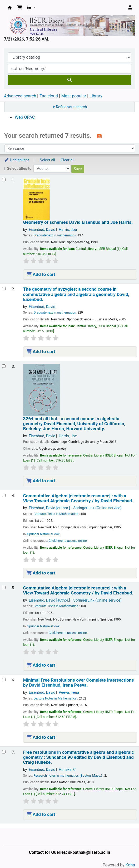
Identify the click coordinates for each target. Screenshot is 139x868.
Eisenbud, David (42, 230)
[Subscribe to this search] (99, 136)
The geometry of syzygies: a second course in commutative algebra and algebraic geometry (76, 294)
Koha (130, 865)
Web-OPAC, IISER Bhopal (10, 8)
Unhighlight (17, 160)
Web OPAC (25, 117)
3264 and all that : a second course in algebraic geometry (74, 424)
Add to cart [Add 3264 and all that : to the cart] (41, 481)
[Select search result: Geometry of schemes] (4, 180)
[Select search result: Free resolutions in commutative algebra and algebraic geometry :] (4, 752)
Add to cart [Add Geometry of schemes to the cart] (41, 274)
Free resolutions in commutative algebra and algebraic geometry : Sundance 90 (79, 757)
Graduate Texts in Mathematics (56, 514)
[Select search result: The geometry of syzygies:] (4, 289)
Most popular (74, 96)
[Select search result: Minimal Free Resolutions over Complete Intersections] (4, 680)
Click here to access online (68, 541)
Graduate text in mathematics (55, 235)
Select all (47, 160)
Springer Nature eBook (44, 534)
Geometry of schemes (78, 222)
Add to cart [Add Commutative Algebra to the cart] (41, 573)
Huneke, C (67, 770)
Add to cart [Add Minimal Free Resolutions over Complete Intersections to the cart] (41, 737)
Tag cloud (49, 96)
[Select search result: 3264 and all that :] (4, 366)
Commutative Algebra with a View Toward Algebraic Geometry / (78, 498)
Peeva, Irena (69, 693)
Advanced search (20, 96)
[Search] (69, 80)
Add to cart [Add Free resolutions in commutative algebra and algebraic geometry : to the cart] (41, 814)
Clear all (68, 160)
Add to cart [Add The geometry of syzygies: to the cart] (41, 351)
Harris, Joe (68, 230)
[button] (20, 8)
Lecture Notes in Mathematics (55, 698)
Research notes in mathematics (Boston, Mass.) (68, 776)
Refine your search (71, 107)
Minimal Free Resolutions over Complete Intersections (79, 683)
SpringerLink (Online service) (98, 508)
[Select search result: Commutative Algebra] (4, 495)
